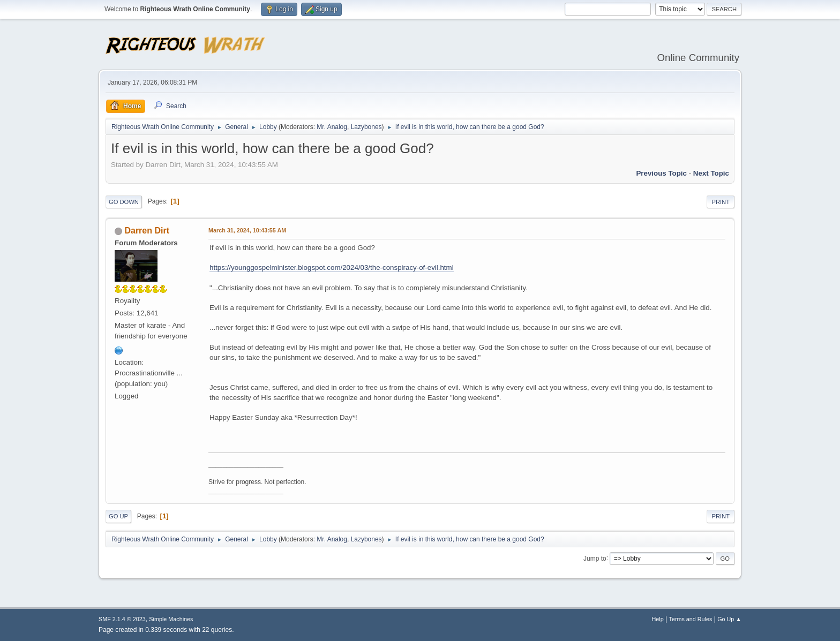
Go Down (124, 202)
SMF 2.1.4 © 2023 (122, 619)
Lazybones (366, 127)
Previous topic (661, 173)
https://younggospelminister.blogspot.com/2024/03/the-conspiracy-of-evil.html (332, 267)
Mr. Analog (332, 127)
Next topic (711, 173)
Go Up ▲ (729, 619)
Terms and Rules (691, 619)
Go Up (118, 516)
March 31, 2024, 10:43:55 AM (247, 230)
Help (658, 619)
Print (721, 202)
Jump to (595, 558)
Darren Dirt (147, 231)
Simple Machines (171, 619)
